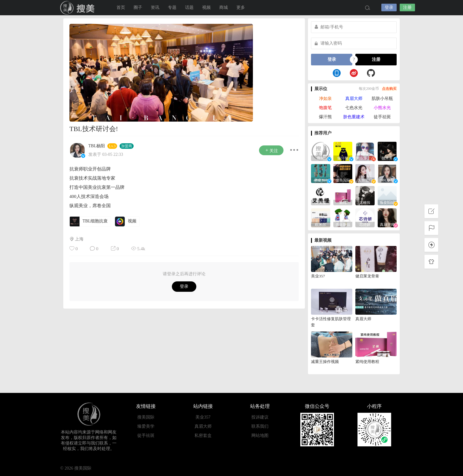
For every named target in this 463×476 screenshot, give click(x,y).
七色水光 (354, 108)
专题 (172, 7)
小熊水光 (382, 108)
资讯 (155, 7)
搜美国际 (79, 8)
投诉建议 (260, 417)
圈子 (138, 7)
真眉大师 (354, 99)
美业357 (203, 417)
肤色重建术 (354, 117)
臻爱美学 (146, 426)
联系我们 (260, 426)
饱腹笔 (325, 108)
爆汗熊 (325, 117)
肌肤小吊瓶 (382, 99)
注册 (407, 7)
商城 (224, 7)
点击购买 (389, 89)
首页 (121, 7)
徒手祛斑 (382, 117)
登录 (389, 7)
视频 (206, 7)
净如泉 (325, 99)
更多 (241, 7)
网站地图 (260, 436)
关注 (271, 150)
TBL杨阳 (97, 146)
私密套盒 (203, 436)
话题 (189, 7)
